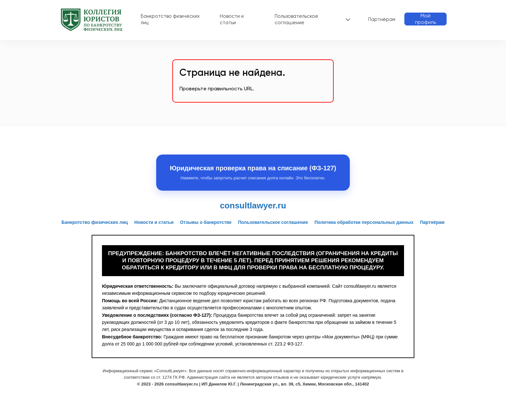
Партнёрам (382, 19)
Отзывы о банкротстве (206, 222)
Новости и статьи (232, 19)
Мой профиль (425, 19)
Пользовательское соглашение (296, 19)
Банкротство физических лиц (170, 19)
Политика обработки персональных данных (364, 222)
